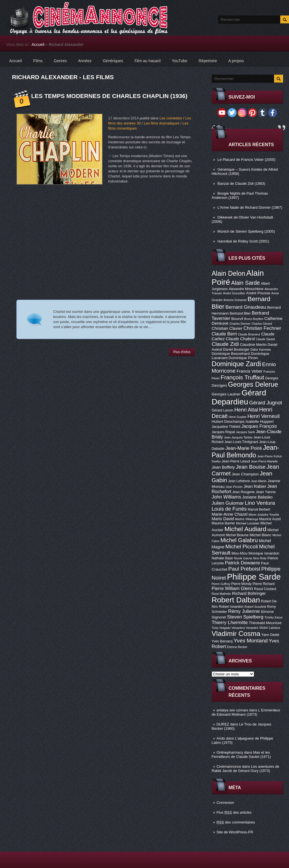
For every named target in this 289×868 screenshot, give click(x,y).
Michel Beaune (237, 535)
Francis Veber (250, 371)
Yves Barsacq (222, 641)
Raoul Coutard (265, 589)
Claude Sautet (265, 339)
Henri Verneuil (263, 416)
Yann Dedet (270, 635)
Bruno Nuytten (254, 319)
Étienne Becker (237, 647)
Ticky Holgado (221, 628)
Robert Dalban (236, 600)
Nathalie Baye (222, 558)
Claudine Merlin (253, 345)
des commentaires (236, 822)
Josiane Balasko (257, 497)
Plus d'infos (182, 352)
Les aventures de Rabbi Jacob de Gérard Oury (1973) (246, 769)
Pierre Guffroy (221, 584)
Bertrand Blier (240, 313)
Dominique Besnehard (231, 354)
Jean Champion (245, 474)
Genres (60, 61)
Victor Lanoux (270, 628)
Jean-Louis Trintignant (241, 442)
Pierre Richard (264, 584)
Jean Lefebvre (239, 481)
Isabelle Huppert (260, 421)
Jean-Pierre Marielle (264, 461)
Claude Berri (224, 334)
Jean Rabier (255, 486)
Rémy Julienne (244, 611)
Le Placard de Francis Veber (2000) (246, 160)
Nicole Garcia (243, 558)
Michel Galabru (239, 540)
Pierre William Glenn (232, 588)
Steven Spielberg (245, 617)
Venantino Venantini (245, 628)
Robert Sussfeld (255, 607)
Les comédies (171, 118)
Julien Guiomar (228, 503)
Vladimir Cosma (236, 634)
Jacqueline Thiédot (226, 427)
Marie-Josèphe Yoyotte (264, 515)
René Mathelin (221, 594)
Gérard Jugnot (266, 403)
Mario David (223, 519)
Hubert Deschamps (228, 421)
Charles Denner (240, 324)
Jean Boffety (223, 467)
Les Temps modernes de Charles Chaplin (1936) (109, 96)
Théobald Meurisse (265, 623)
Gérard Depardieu (239, 397)
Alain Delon (229, 273)
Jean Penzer (234, 487)
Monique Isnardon (264, 553)
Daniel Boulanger (236, 350)
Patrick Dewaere (242, 563)
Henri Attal (246, 410)
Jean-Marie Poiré (243, 448)
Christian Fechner (262, 328)
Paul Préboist (244, 569)
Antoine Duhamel (235, 300)
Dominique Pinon (243, 358)
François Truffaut (242, 377)
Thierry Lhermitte (230, 623)
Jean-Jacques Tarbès (238, 437)
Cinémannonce (229, 766)
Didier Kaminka (261, 350)
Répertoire (208, 61)
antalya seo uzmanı (232, 710)
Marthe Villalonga (246, 519)
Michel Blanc (260, 535)
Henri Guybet (238, 417)
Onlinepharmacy (230, 752)
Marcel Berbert (259, 509)
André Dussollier (234, 293)
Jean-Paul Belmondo (246, 451)
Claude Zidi (225, 344)
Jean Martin (259, 481)
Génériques (113, 61)
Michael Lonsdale (248, 523)
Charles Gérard (262, 324)
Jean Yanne (266, 492)
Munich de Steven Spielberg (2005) (246, 231)
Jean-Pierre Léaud (236, 461)
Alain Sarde (246, 283)
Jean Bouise (251, 467)
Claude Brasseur (249, 334)
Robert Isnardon (231, 607)
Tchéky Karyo (273, 617)
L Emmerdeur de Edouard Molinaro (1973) (246, 712)
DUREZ (223, 724)
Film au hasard (148, 61)
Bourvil (237, 319)
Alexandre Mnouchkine (246, 289)
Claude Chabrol (240, 339)
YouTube (179, 61)
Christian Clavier (227, 328)
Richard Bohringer (249, 593)
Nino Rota (260, 558)
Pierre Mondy (241, 584)
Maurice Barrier (223, 523)
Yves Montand (251, 641)
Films (38, 61)
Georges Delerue (253, 384)
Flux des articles (234, 812)
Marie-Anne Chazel (230, 514)
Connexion (225, 803)
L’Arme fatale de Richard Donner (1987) (250, 207)
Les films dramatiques (162, 123)
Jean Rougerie (243, 492)
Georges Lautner (226, 394)
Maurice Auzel (270, 519)
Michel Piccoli (242, 547)
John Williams (227, 497)
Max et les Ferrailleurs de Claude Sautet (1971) (241, 755)
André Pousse (258, 293)
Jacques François (259, 426)
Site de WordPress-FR (235, 832)
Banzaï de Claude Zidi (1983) (241, 183)
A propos (236, 61)
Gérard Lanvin (223, 410)
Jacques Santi (245, 432)
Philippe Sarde (254, 577)
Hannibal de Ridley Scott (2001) (243, 241)
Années (85, 61)
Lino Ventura (260, 503)
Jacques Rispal (223, 432)
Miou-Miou (240, 553)
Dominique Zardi (236, 364)
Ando (221, 738)
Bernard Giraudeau (246, 307)
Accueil (38, 44)
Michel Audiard (245, 529)
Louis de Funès (229, 509)
